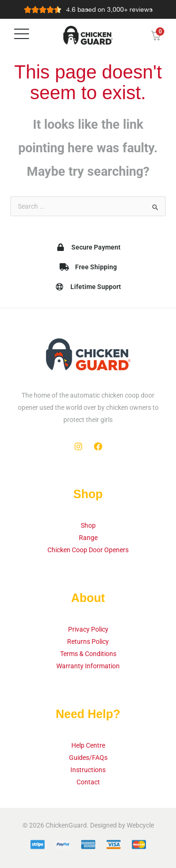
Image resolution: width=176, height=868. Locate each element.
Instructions (88, 770)
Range (88, 538)
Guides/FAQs (88, 758)
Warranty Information (88, 666)
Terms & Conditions (88, 654)
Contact (88, 782)
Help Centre (88, 745)
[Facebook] (98, 446)
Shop (88, 525)
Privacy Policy (88, 629)
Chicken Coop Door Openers (88, 550)
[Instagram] (78, 446)
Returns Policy (88, 641)
